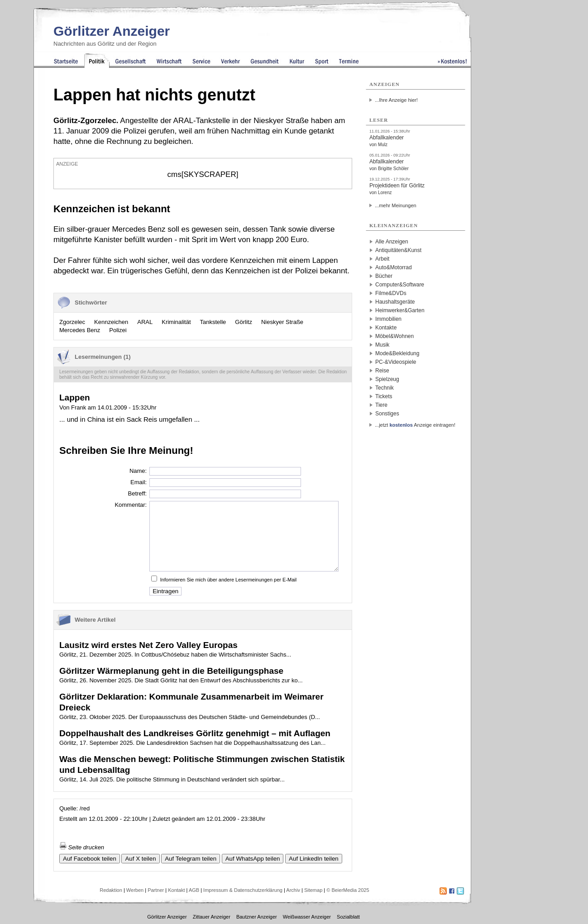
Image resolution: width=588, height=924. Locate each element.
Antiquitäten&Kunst (398, 250)
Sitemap (313, 890)
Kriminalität (176, 322)
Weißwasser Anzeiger (307, 917)
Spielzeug (387, 379)
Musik (382, 345)
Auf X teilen (140, 859)
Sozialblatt (348, 917)
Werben (135, 890)
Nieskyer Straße (282, 322)
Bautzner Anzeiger (257, 917)
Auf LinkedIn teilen (314, 859)
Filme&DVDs (391, 293)
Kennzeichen (111, 322)
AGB (194, 890)
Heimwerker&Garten (400, 310)
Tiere (381, 405)
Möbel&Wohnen (394, 336)
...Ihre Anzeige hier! (396, 100)
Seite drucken (82, 847)
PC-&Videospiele (396, 362)
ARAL (145, 322)
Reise (382, 371)
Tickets (384, 396)
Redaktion (111, 890)
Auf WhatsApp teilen (253, 859)
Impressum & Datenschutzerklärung (243, 890)
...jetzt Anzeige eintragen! (415, 425)
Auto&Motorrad (394, 267)
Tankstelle (213, 322)
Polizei (118, 330)
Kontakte (386, 328)
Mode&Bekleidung (397, 353)
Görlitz (244, 322)
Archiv (293, 890)
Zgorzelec (72, 322)
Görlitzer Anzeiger (112, 31)
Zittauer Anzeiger (212, 917)
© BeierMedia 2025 (348, 890)
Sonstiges (387, 414)
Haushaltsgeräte (395, 302)
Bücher (384, 276)
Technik (385, 388)
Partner (156, 890)
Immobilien (388, 319)
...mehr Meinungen (396, 205)
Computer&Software (400, 285)
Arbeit (382, 259)
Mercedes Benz (80, 330)
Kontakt (176, 890)
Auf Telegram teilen (191, 859)
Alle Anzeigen (392, 242)
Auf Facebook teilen (90, 859)
